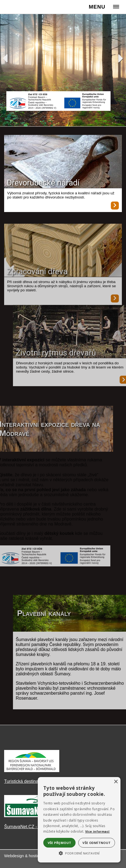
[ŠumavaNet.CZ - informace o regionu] (32, 816)
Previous (5, 58)
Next (121, 58)
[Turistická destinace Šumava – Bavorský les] (32, 771)
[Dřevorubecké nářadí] (63, 162)
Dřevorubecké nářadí (43, 183)
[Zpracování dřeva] (63, 257)
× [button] (116, 782)
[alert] (79, 820)
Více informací (97, 831)
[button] (79, 853)
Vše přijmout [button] (60, 843)
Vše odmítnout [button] (96, 843)
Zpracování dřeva (37, 278)
